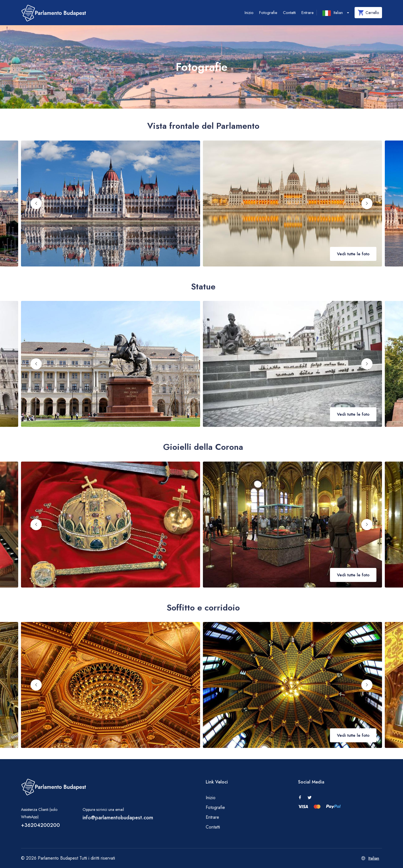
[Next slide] (367, 203)
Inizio (249, 13)
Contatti (289, 13)
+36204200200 (40, 825)
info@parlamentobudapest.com (118, 818)
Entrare (308, 13)
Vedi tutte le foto (353, 254)
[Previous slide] (36, 203)
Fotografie (268, 13)
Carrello (368, 13)
